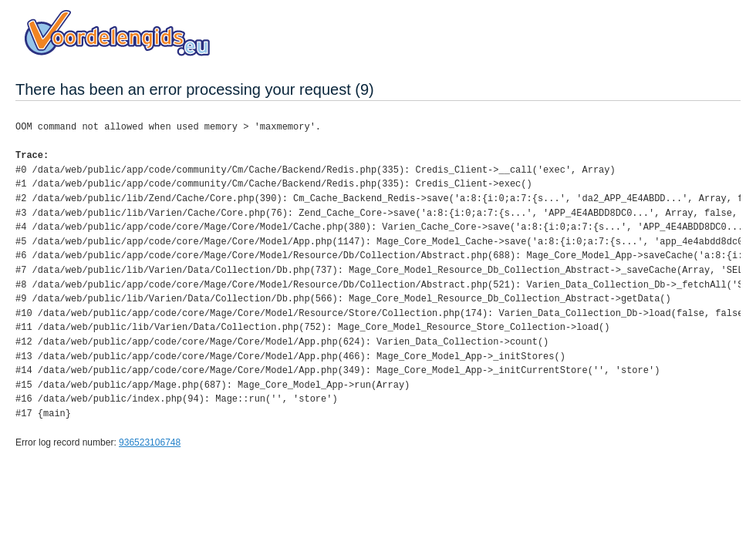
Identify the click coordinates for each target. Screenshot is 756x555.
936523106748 (150, 442)
